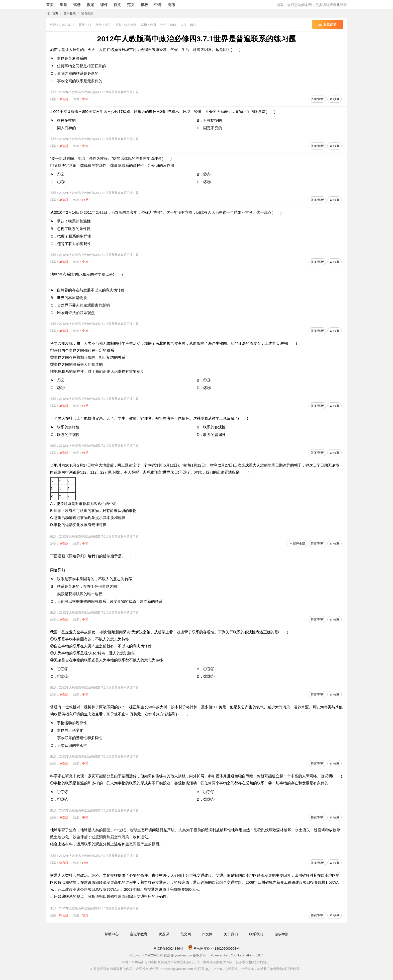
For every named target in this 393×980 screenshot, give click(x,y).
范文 (131, 5)
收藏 (334, 99)
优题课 (164, 934)
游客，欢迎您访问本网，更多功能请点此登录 (312, 5)
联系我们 (256, 934)
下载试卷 (328, 24)
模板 (144, 5)
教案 (90, 5)
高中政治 (70, 14)
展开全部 (297, 544)
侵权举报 (281, 934)
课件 (104, 5)
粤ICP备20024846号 (168, 949)
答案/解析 (317, 99)
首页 (50, 5)
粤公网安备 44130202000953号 (214, 949)
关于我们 (231, 934)
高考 (171, 5)
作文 (117, 5)
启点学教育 (139, 934)
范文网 (186, 934)
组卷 (63, 5)
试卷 (77, 5)
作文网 (207, 934)
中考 (158, 5)
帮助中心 (112, 934)
